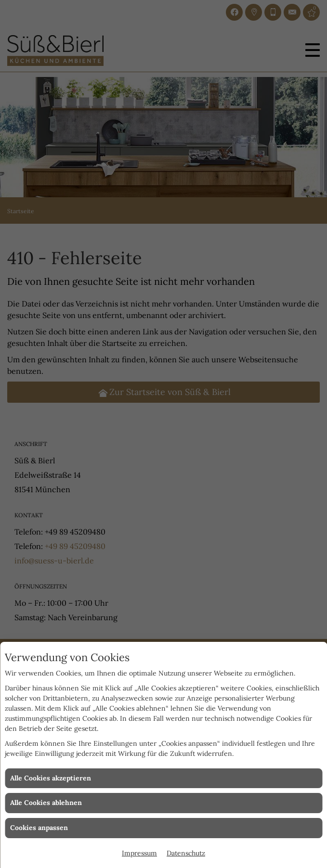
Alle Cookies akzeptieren (51, 778)
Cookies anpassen (39, 828)
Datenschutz (186, 853)
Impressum (139, 853)
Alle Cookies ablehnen (46, 803)
